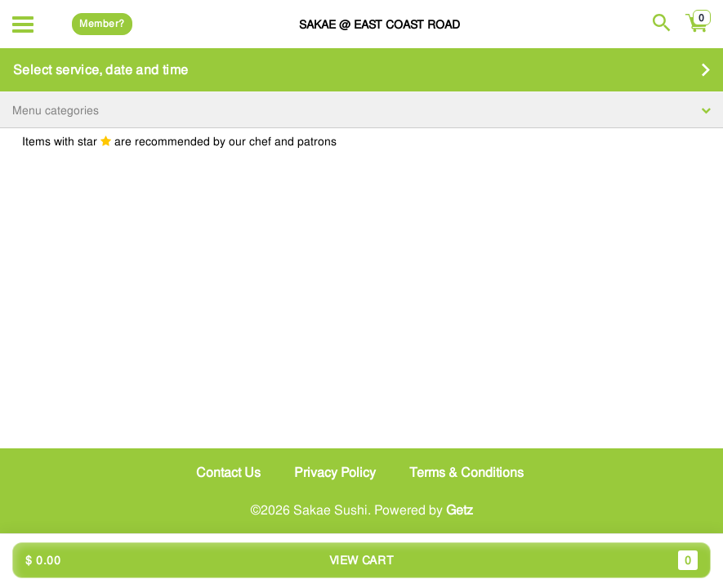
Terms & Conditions (466, 472)
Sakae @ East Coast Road (379, 24)
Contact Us (228, 472)
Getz (460, 510)
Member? (102, 24)
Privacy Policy (335, 472)
